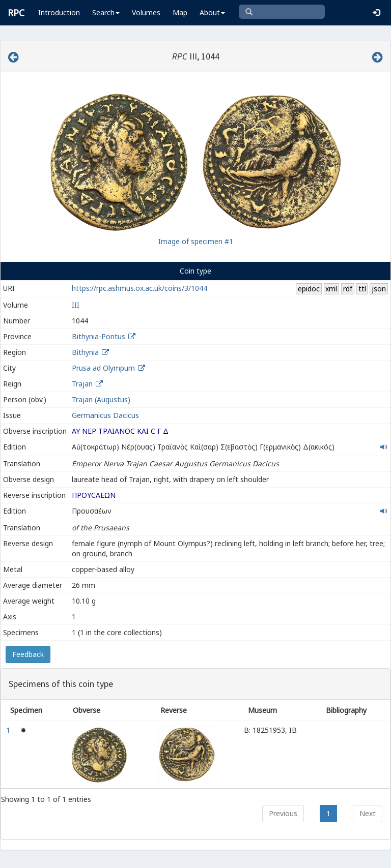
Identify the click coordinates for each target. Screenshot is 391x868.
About (212, 12)
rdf (348, 289)
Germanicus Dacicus (105, 415)
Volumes (146, 12)
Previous (283, 813)
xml (331, 289)
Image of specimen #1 (196, 241)
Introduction (59, 12)
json (379, 289)
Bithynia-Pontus (99, 336)
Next (368, 813)
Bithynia (85, 352)
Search (106, 12)
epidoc (309, 289)
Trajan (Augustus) (101, 399)
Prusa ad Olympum (103, 368)
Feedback (28, 654)
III (76, 305)
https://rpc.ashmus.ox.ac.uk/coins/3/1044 (139, 288)
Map (180, 12)
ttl (362, 289)
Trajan (82, 384)
